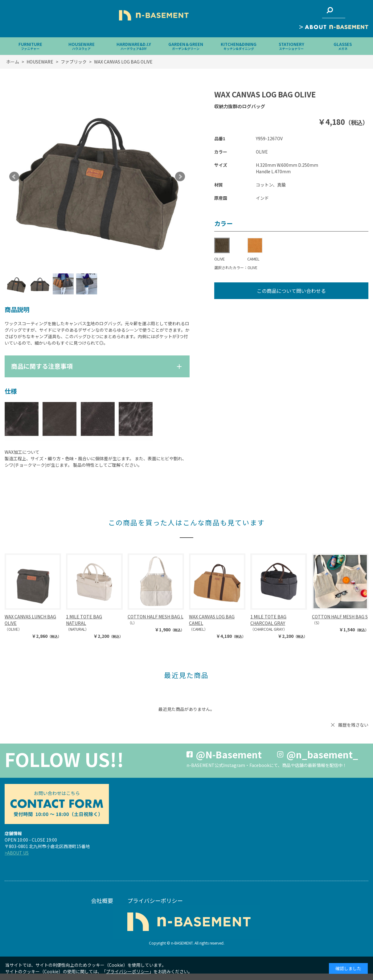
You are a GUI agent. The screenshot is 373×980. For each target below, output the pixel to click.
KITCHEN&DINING (239, 46)
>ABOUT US (17, 853)
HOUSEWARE (82, 46)
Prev (14, 177)
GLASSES (343, 46)
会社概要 (102, 900)
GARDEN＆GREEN (186, 46)
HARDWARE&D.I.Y (134, 46)
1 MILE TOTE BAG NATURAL (84, 620)
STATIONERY (291, 46)
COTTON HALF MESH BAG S (340, 617)
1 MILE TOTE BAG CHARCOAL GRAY (268, 620)
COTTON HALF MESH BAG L (156, 617)
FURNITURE (30, 46)
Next (180, 177)
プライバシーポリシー (155, 900)
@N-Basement (229, 754)
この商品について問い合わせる (291, 291)
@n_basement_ (322, 754)
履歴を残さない (353, 725)
